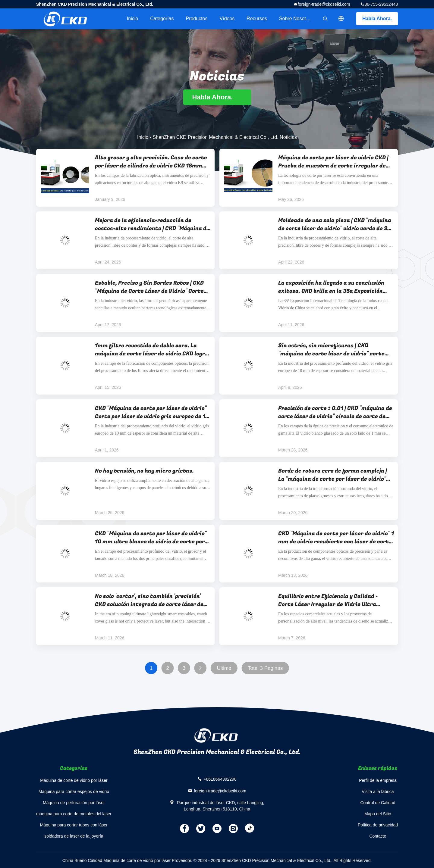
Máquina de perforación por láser (74, 803)
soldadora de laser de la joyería (74, 836)
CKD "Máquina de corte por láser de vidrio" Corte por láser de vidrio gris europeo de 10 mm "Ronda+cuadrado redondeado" (152, 412)
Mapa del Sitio (378, 814)
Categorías (162, 19)
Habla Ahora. (377, 19)
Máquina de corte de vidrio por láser (74, 780)
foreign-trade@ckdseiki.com (324, 4)
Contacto (378, 836)
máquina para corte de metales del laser (74, 814)
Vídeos (227, 19)
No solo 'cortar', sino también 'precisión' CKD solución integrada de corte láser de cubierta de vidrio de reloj (149, 600)
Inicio (132, 19)
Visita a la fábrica (378, 792)
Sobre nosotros (296, 19)
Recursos (257, 19)
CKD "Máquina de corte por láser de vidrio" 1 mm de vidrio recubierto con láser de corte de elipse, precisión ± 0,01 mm (336, 538)
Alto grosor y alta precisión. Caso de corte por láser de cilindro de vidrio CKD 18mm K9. (151, 162)
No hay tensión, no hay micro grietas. (144, 471)
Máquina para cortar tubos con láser (74, 825)
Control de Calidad (378, 803)
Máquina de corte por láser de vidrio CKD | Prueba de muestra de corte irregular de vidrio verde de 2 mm (333, 162)
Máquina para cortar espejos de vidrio (74, 792)
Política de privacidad (378, 825)
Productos (197, 19)
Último (224, 668)
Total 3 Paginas (265, 668)
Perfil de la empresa (378, 780)
